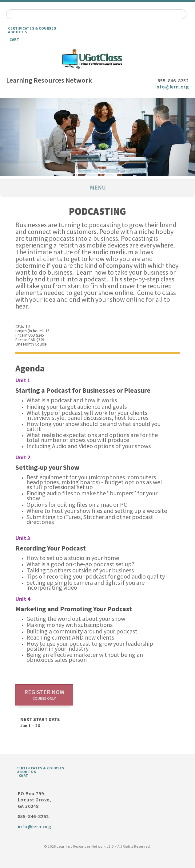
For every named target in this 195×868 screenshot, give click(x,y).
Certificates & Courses (32, 28)
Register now (44, 694)
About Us (18, 32)
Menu (98, 187)
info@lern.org (172, 87)
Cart (14, 39)
